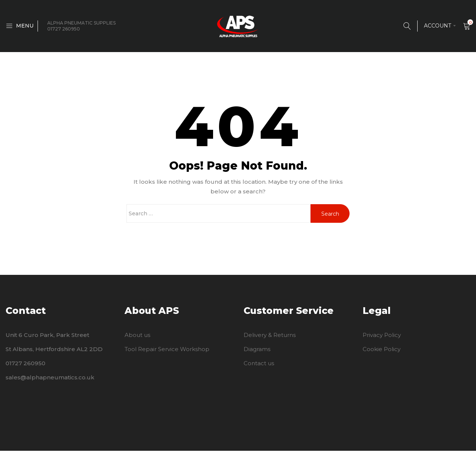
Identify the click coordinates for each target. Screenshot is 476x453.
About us (137, 337)
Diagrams (257, 351)
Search (330, 216)
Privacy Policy (382, 337)
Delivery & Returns (270, 337)
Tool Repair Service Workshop (167, 351)
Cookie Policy (382, 351)
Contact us (259, 365)
